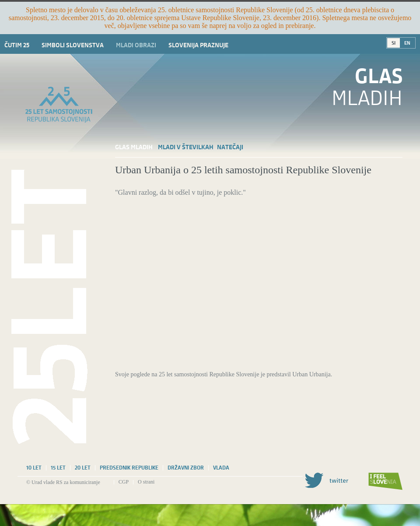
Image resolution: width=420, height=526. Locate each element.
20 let (83, 468)
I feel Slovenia (385, 481)
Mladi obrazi (136, 45)
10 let (34, 468)
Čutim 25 (17, 45)
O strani (146, 482)
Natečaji (230, 147)
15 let (58, 468)
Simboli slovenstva (73, 45)
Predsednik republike (129, 468)
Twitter (326, 480)
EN (407, 43)
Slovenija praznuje (198, 45)
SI (394, 43)
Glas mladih (134, 147)
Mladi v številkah (186, 147)
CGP (124, 482)
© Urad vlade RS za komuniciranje (63, 482)
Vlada (221, 468)
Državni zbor (186, 468)
